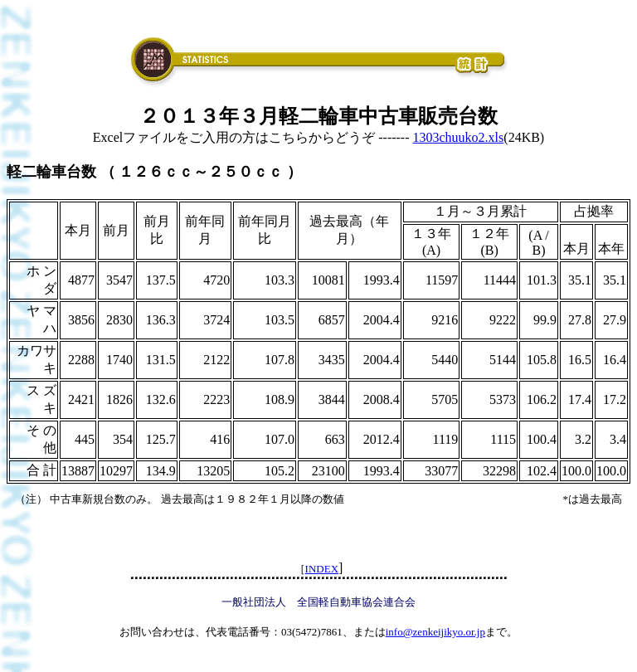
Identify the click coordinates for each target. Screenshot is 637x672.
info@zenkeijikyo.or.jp (435, 632)
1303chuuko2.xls (459, 137)
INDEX (322, 569)
